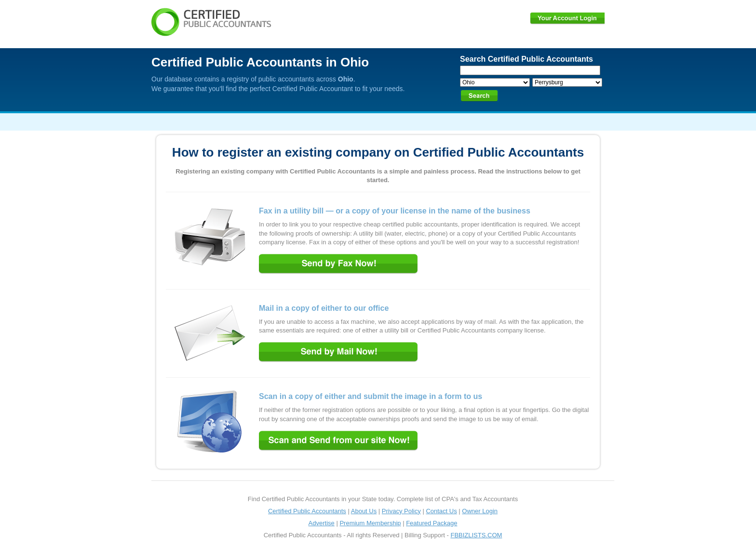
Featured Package (432, 523)
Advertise (322, 523)
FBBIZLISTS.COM (476, 535)
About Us (364, 511)
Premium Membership (370, 523)
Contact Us (441, 511)
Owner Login (480, 511)
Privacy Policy (401, 511)
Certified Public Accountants (307, 511)
